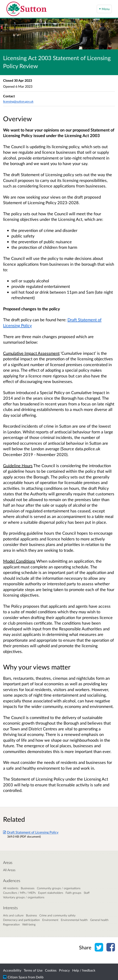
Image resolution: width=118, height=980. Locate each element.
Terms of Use (33, 970)
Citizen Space (17, 977)
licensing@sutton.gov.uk (18, 101)
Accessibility (12, 970)
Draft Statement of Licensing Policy (31, 832)
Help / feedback (84, 970)
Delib (40, 977)
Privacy (64, 970)
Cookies (51, 970)
